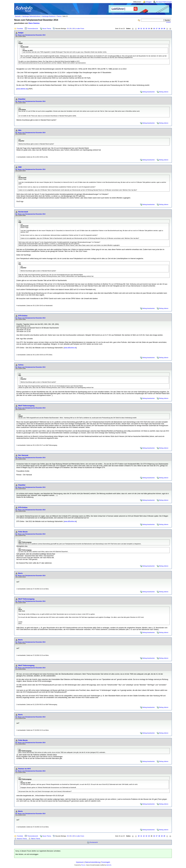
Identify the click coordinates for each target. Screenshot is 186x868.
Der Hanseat (23, 455)
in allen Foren (80, 29)
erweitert (168, 22)
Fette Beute (23, 532)
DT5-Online (23, 316)
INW (20, 167)
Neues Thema (47, 29)
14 (149, 29)
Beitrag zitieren (164, 92)
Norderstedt (23, 212)
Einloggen (149, 2)
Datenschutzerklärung (92, 862)
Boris (20, 573)
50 (71, 29)
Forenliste (20, 29)
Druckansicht (94, 842)
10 (139, 29)
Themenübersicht (33, 29)
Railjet (21, 33)
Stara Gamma (34, 23)
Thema (59, 16)
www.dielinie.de (22, 89)
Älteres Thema (36, 839)
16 (154, 29)
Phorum (83, 865)
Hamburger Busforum (49, 16)
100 (73, 29)
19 (162, 29)
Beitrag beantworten (149, 92)
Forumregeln (106, 862)
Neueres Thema (22, 839)
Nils (20, 130)
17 (157, 29)
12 (144, 29)
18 (159, 29)
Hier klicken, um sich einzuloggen (27, 854)
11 (141, 29)
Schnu (21, 365)
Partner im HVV (24, 769)
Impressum (80, 862)
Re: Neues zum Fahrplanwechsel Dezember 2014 (30, 35)
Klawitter (22, 99)
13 (146, 29)
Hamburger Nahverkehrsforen (31, 16)
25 (68, 29)
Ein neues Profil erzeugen (164, 2)
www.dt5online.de (70, 348)
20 (164, 29)
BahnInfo (109, 865)
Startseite (18, 16)
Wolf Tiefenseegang (26, 406)
